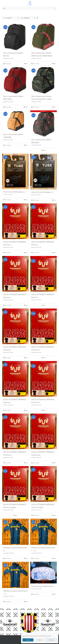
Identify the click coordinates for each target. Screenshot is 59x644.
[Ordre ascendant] (18, 18)
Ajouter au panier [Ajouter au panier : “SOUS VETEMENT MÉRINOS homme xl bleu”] (36, 515)
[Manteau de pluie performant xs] (15, 532)
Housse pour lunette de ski (42, 586)
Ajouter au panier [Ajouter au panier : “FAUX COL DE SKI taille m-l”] (36, 200)
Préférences (51, 640)
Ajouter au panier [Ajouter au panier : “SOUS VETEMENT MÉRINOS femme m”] (8, 305)
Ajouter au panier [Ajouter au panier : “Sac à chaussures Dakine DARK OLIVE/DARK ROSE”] (36, 64)
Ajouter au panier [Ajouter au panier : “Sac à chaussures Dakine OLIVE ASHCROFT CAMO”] (36, 107)
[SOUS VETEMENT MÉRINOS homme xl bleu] (44, 484)
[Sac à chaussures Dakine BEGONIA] (44, 124)
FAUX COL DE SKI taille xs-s (14, 192)
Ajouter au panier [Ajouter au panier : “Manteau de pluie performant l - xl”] (8, 602)
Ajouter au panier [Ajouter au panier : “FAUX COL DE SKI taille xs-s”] (8, 200)
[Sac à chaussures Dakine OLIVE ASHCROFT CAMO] (44, 80)
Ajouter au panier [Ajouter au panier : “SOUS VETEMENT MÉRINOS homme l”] (8, 410)
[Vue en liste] (38, 18)
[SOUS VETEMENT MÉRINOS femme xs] (15, 221)
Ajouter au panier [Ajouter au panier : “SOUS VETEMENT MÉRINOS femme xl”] (8, 358)
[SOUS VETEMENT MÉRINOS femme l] (44, 274)
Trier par (7, 18)
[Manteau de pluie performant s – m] (44, 532)
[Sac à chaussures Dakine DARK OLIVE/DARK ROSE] (44, 37)
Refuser (40, 640)
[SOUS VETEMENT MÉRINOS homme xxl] (44, 431)
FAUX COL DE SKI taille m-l (42, 192)
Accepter (28, 640)
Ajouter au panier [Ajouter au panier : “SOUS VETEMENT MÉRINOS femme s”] (36, 253)
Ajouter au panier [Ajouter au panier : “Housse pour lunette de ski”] (36, 594)
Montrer (25, 18)
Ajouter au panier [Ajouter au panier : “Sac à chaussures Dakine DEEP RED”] (8, 107)
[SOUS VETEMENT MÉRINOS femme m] (15, 274)
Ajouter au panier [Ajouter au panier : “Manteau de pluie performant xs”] (8, 558)
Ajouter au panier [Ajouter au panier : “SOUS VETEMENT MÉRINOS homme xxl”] (36, 463)
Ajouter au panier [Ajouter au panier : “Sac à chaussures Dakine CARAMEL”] (8, 145)
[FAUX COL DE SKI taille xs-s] (15, 171)
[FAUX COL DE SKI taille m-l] (44, 172)
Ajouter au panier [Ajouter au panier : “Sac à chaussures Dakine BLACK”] (8, 64)
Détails (26, 64)
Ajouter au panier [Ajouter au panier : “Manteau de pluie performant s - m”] (36, 558)
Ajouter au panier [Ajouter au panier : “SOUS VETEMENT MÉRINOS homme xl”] (8, 463)
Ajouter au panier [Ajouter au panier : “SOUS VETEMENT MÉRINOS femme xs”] (8, 253)
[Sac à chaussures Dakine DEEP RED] (15, 80)
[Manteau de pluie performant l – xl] (15, 575)
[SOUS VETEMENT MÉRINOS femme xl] (15, 326)
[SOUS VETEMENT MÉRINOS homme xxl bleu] (15, 484)
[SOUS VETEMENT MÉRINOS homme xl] (15, 431)
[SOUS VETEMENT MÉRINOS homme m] (44, 326)
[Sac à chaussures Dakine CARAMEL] (15, 121)
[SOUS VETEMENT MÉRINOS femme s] (44, 221)
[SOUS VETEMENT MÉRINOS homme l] (15, 379)
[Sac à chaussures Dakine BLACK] (15, 37)
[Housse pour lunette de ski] (44, 573)
